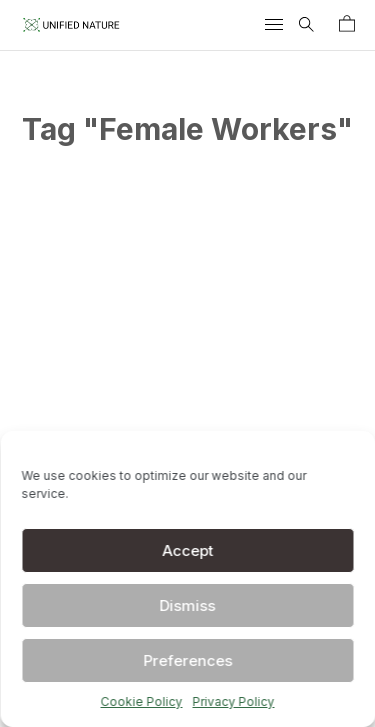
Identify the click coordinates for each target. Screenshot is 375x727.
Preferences (187, 660)
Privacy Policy (234, 701)
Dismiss (188, 605)
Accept (187, 550)
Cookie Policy (142, 701)
